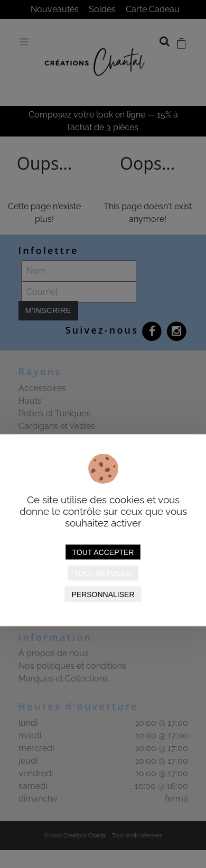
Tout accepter (103, 552)
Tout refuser (103, 573)
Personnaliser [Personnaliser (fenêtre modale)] (103, 594)
